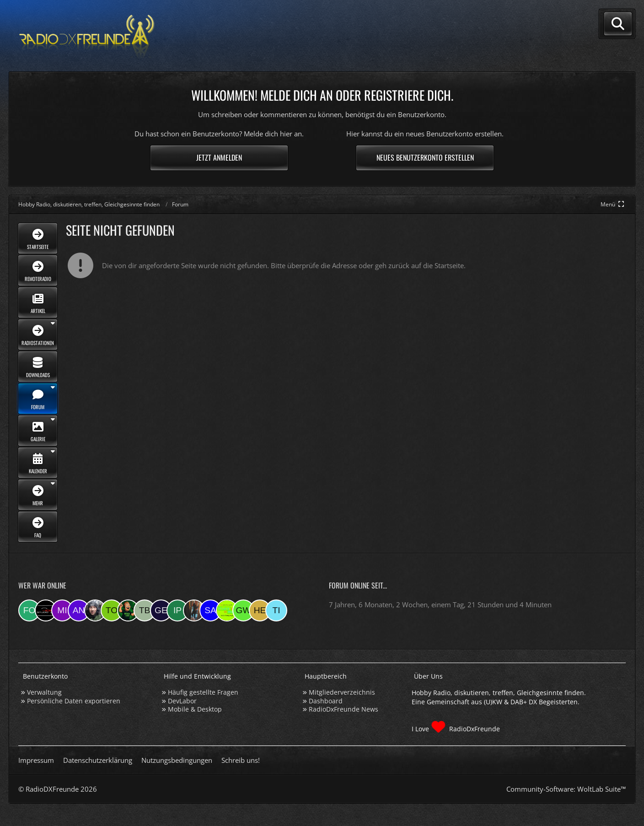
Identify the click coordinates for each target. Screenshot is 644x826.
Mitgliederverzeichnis (342, 692)
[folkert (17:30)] (29, 610)
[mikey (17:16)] (62, 610)
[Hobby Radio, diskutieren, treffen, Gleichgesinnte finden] (87, 36)
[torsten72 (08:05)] (112, 610)
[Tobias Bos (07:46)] (145, 610)
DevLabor (182, 701)
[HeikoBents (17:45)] (260, 610)
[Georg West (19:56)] (243, 610)
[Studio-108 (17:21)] (46, 610)
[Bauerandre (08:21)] (95, 610)
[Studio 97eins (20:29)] (227, 610)
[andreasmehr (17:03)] (79, 610)
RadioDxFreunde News (343, 709)
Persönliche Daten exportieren (74, 701)
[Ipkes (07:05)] (177, 610)
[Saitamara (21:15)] (210, 610)
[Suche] (618, 24)
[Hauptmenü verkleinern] (613, 204)
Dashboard (326, 701)
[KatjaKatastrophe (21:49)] (194, 610)
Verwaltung (44, 692)
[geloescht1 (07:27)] (161, 610)
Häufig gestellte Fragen (203, 692)
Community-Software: (566, 789)
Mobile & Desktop (195, 709)
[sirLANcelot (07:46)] (128, 610)
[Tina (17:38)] (276, 610)
